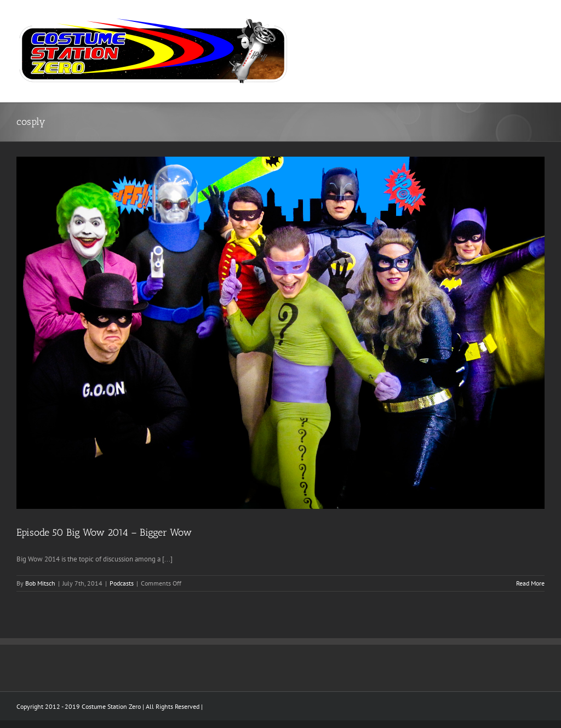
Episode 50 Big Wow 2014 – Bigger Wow (104, 532)
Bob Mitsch (40, 583)
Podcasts (122, 583)
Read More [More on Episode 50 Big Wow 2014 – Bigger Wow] (530, 583)
